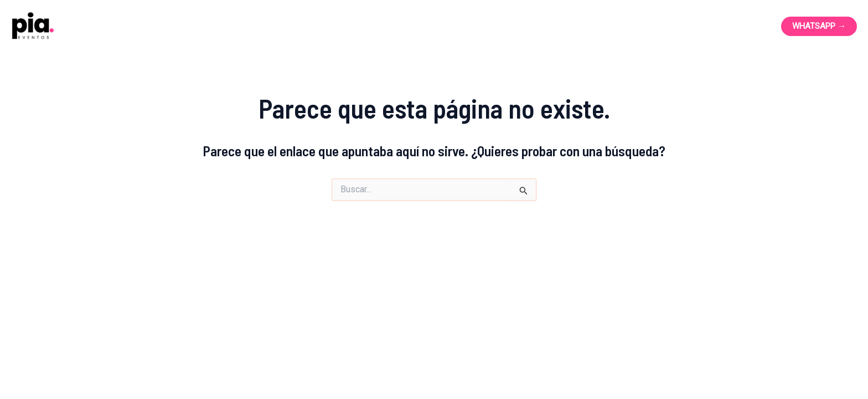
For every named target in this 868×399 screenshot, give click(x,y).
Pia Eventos (127, 26)
